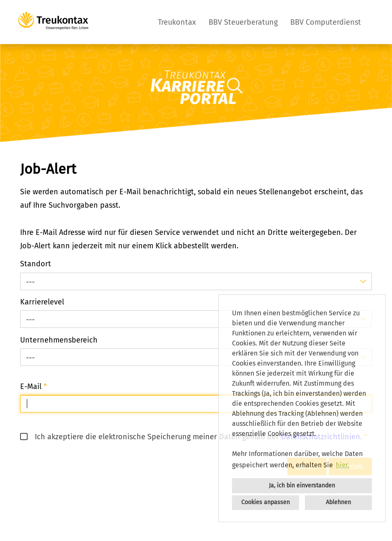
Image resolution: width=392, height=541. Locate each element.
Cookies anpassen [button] (266, 502)
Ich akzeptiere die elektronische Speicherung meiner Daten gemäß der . (191, 437)
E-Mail (34, 386)
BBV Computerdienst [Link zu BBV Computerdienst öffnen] (326, 22)
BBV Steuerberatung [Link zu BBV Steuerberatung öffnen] (243, 22)
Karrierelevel (42, 302)
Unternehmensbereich (59, 340)
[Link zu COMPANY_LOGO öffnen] (53, 22)
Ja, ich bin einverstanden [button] (302, 486)
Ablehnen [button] (338, 502)
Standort (36, 264)
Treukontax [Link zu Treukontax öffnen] (177, 22)
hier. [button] (343, 465)
